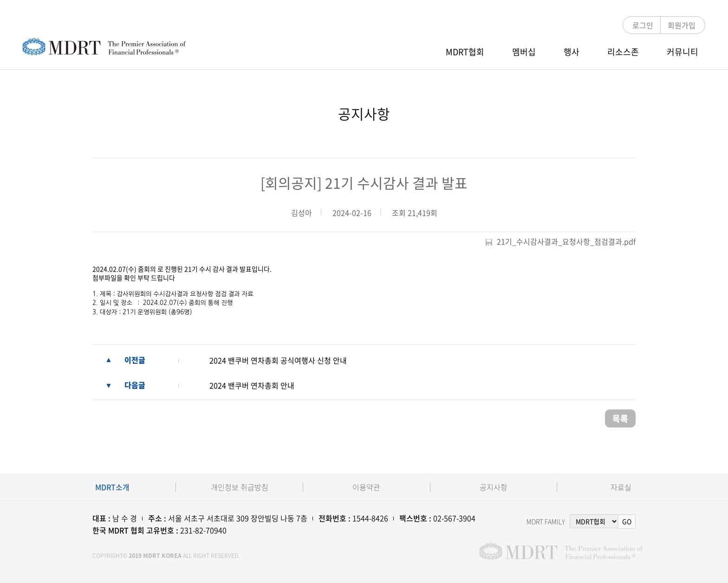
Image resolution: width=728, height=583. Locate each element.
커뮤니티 (682, 52)
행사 (572, 52)
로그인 (643, 25)
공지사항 (494, 487)
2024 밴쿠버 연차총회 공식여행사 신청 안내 (278, 360)
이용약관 (366, 487)
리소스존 (623, 52)
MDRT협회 (465, 52)
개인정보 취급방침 (240, 487)
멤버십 (524, 52)
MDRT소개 (112, 487)
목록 (620, 418)
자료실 (621, 487)
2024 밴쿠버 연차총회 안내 (252, 385)
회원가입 (682, 25)
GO (627, 521)
